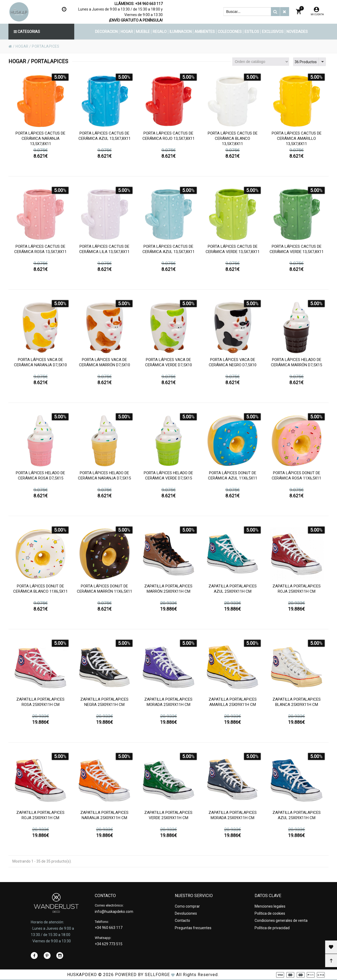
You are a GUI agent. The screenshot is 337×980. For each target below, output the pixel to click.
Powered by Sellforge (142, 975)
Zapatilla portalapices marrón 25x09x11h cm (168, 591)
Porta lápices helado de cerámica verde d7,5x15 (168, 477)
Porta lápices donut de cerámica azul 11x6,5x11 (233, 477)
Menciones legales (270, 906)
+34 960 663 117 (149, 4)
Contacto (182, 920)
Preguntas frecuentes (193, 928)
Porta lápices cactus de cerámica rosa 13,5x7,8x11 (40, 251)
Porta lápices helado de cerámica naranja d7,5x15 (104, 477)
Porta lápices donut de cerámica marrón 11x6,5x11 (105, 591)
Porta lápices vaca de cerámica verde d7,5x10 (168, 364)
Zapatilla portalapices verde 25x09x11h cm (168, 817)
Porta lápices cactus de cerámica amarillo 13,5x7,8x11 (297, 140)
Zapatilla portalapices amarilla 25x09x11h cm (233, 704)
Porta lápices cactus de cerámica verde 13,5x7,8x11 (233, 251)
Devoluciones (186, 913)
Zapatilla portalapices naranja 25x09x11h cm (104, 817)
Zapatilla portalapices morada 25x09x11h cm (168, 704)
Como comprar (187, 906)
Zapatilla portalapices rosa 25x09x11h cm (40, 704)
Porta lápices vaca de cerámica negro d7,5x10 (233, 364)
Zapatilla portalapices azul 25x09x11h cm (233, 591)
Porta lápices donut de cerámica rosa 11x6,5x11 (296, 477)
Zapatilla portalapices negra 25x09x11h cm (104, 704)
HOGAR (22, 46)
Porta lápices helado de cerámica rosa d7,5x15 (40, 477)
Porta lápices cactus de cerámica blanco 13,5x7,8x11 (233, 140)
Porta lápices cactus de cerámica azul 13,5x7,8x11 (105, 138)
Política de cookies (270, 913)
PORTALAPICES (46, 46)
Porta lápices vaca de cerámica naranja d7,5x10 (40, 364)
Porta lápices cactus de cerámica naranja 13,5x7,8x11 (40, 140)
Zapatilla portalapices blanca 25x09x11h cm (297, 704)
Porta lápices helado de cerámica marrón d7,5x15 (296, 364)
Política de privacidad (272, 928)
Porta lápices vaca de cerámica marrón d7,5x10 (105, 364)
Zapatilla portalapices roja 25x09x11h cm (297, 591)
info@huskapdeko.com (114, 912)
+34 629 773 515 (109, 944)
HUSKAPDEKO (82, 975)
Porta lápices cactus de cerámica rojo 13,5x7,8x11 (168, 138)
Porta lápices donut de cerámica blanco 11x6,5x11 (40, 591)
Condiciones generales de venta (281, 920)
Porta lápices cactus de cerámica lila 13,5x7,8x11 (104, 251)
